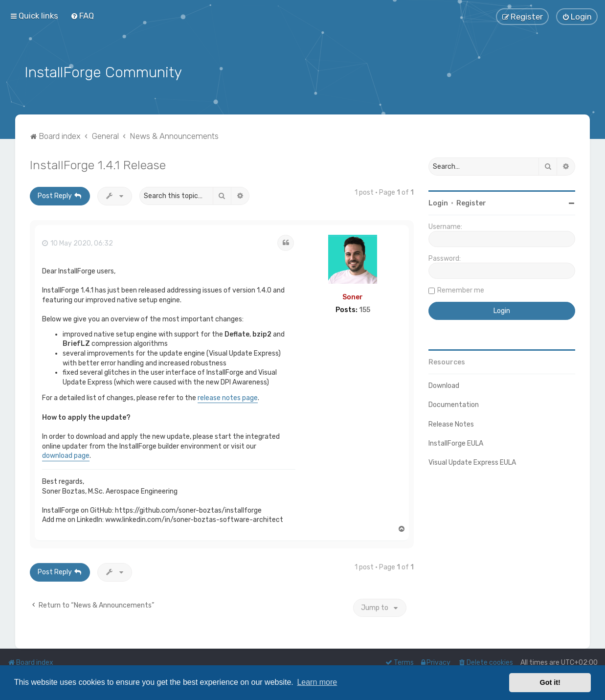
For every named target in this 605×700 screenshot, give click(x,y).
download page (66, 455)
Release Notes (451, 423)
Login (438, 202)
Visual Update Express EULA (472, 461)
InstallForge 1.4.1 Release (98, 164)
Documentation (454, 404)
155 (365, 309)
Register (471, 202)
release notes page (228, 396)
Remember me (461, 289)
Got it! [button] (550, 682)
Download (444, 385)
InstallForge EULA (456, 442)
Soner (353, 296)
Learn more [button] (317, 682)
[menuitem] (82, 16)
